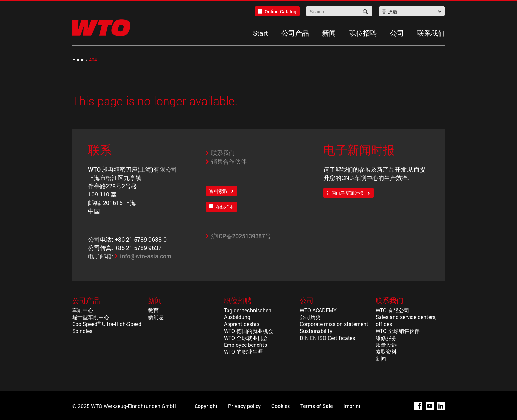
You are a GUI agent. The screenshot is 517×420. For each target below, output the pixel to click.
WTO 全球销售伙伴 (398, 331)
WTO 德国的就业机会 (249, 331)
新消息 (156, 317)
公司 (397, 33)
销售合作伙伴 (229, 161)
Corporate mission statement (334, 324)
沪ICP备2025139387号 (241, 236)
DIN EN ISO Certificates (327, 338)
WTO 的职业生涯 (243, 352)
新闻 (329, 33)
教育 (153, 310)
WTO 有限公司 (392, 310)
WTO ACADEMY (318, 310)
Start (260, 33)
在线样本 (225, 207)
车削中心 (83, 310)
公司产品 (295, 33)
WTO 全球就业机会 (246, 338)
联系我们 (431, 33)
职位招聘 (363, 33)
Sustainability (316, 331)
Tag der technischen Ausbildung (248, 314)
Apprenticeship (242, 324)
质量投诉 (386, 345)
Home (78, 60)
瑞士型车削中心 (91, 317)
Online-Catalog (281, 11)
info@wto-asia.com (146, 256)
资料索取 (218, 191)
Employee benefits (245, 345)
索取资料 (386, 352)
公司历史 (310, 317)
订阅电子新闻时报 (345, 193)
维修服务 (386, 338)
